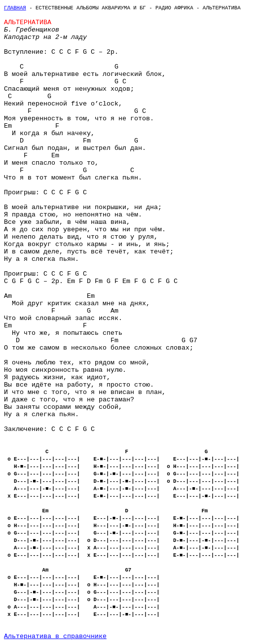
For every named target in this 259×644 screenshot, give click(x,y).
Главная (15, 8)
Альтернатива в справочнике (55, 636)
